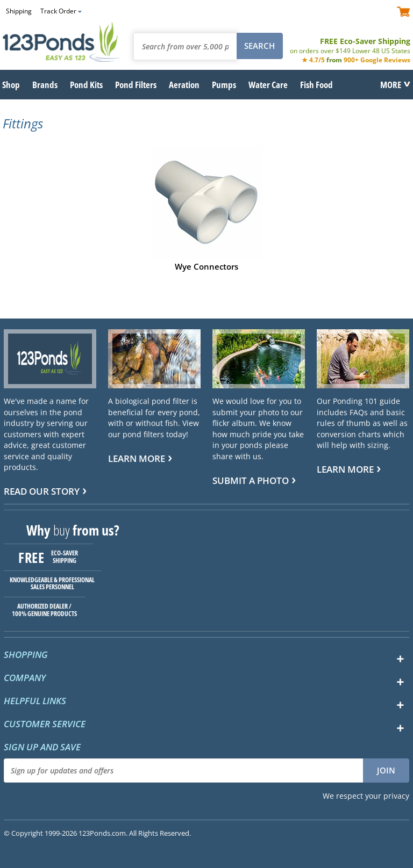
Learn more (137, 458)
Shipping (19, 11)
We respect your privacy (366, 796)
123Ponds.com (62, 42)
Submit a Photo (251, 480)
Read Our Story (42, 491)
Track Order (58, 11)
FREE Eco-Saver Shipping (350, 46)
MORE (391, 84)
